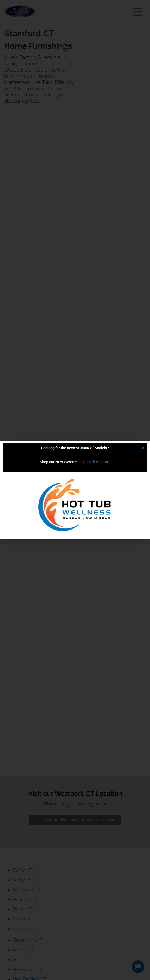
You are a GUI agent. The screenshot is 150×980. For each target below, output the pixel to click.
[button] (143, 448)
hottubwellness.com (94, 462)
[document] (75, 490)
